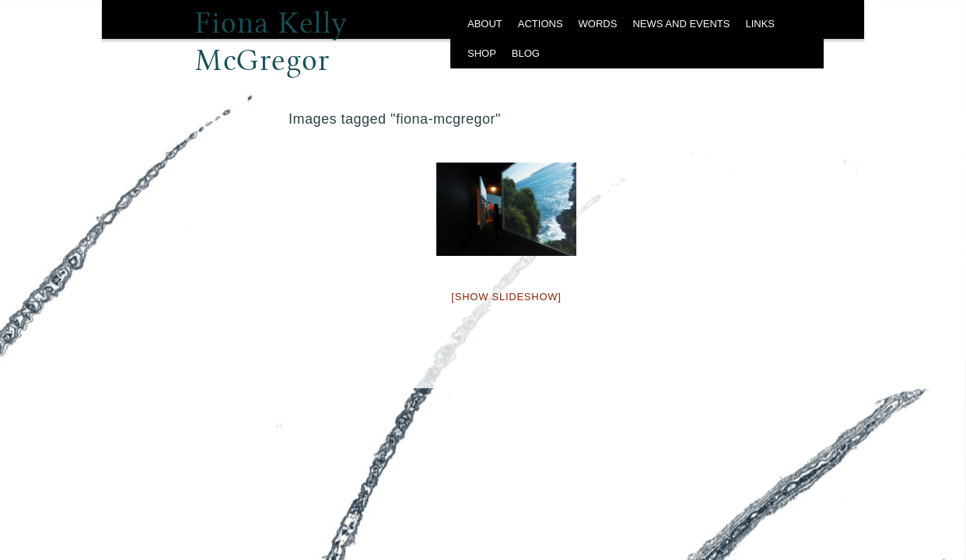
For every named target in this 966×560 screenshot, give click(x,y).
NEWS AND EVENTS (681, 24)
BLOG (526, 53)
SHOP (482, 53)
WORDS (598, 24)
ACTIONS (541, 24)
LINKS (760, 24)
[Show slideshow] (506, 297)
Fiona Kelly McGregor (272, 28)
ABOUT (485, 24)
